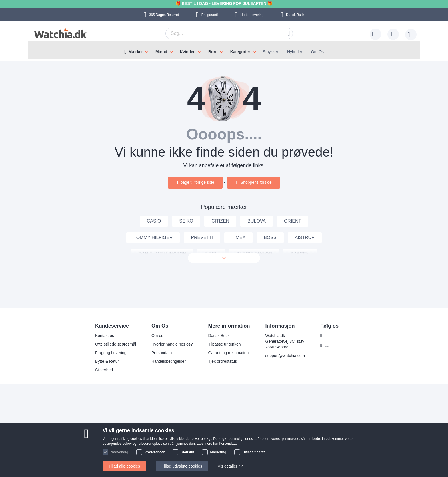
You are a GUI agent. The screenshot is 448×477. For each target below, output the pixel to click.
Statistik (187, 452)
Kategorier (240, 52)
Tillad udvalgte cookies (182, 466)
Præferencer (154, 452)
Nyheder (295, 52)
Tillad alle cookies (124, 466)
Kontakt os (95, 336)
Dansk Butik (295, 15)
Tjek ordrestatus (213, 361)
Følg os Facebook (332, 336)
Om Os (317, 52)
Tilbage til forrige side (195, 182)
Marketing (218, 452)
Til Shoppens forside (254, 182)
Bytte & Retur (98, 361)
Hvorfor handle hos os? (163, 344)
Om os (148, 336)
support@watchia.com (276, 356)
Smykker (271, 52)
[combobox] (229, 33)
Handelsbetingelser (159, 361)
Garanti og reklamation (219, 353)
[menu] (224, 50)
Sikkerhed (95, 370)
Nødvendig (119, 452)
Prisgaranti (210, 15)
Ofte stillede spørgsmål (106, 344)
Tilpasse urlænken (215, 344)
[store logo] (59, 33)
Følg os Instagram (332, 345)
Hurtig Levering (252, 15)
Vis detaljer (228, 466)
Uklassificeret (253, 452)
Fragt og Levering (102, 353)
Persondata (153, 353)
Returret (164, 15)
